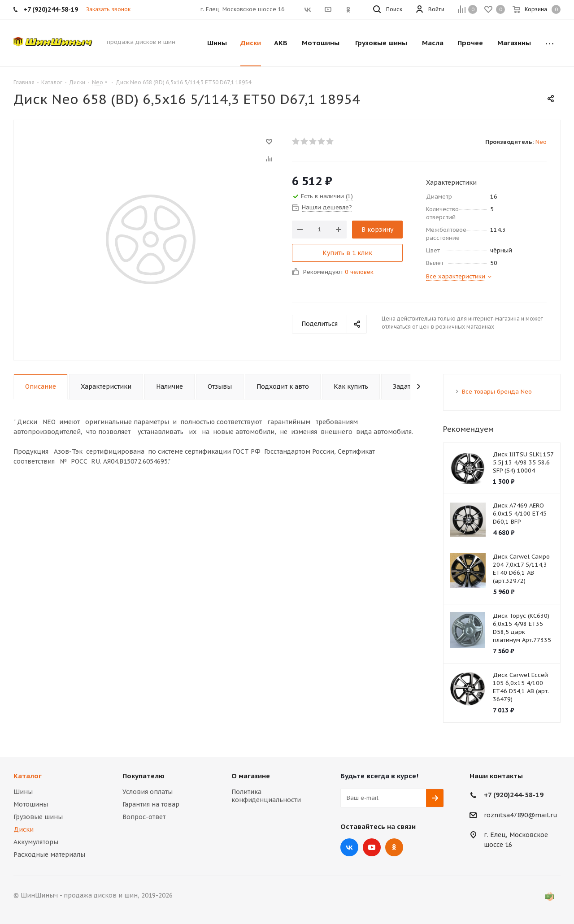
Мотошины (31, 804)
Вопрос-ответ (144, 817)
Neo (541, 142)
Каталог (28, 776)
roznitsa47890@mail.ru (521, 815)
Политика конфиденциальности (266, 796)
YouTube (372, 847)
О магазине (251, 776)
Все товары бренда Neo (497, 392)
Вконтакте (349, 847)
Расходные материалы (49, 855)
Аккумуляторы (36, 842)
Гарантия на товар (151, 804)
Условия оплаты (148, 792)
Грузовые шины (38, 817)
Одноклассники (394, 847)
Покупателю (143, 776)
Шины (23, 792)
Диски (24, 829)
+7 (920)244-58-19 (514, 795)
